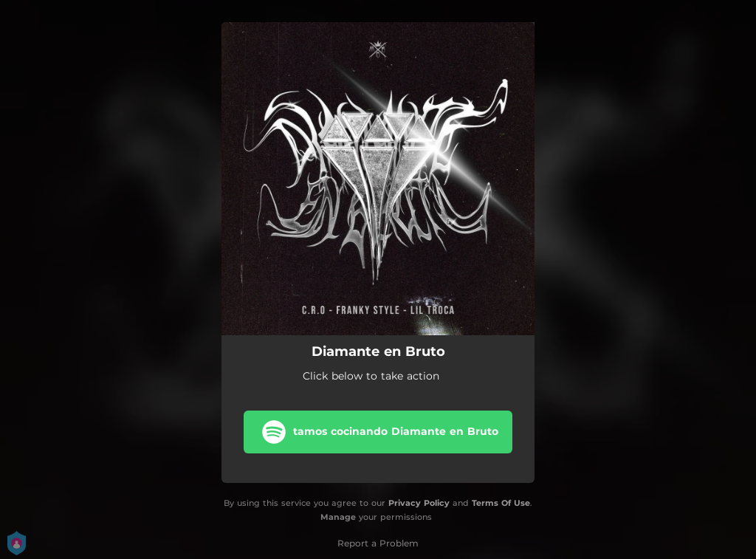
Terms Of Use (501, 503)
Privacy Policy (419, 503)
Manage (338, 517)
